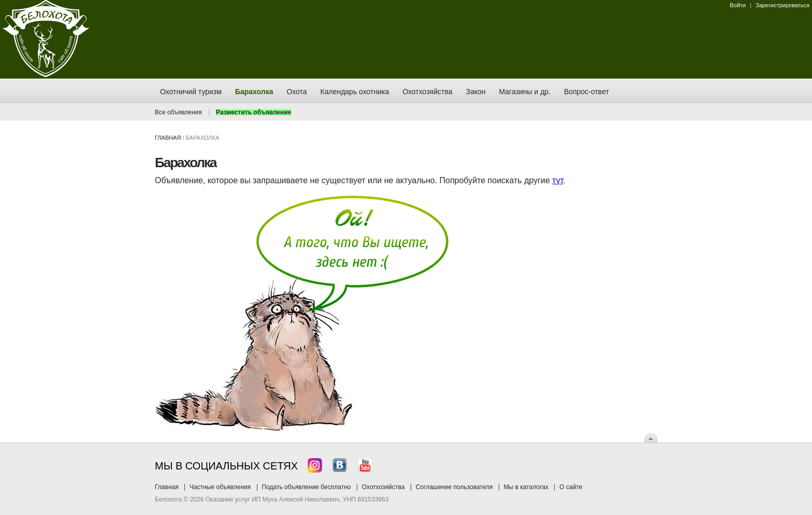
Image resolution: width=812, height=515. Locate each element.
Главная (168, 138)
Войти (738, 5)
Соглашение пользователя (454, 487)
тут (557, 180)
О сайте (571, 487)
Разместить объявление (253, 112)
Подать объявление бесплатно (307, 487)
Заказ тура (8, 158)
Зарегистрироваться (782, 5)
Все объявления (178, 112)
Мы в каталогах (526, 487)
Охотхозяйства (383, 487)
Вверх (651, 438)
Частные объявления (220, 487)
